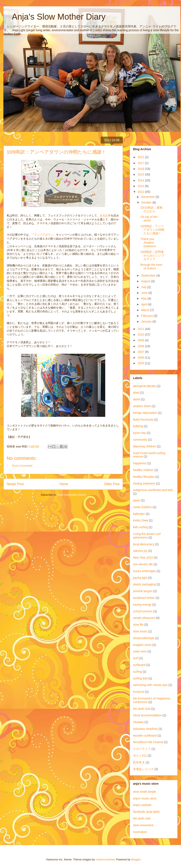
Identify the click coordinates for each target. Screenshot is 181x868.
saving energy (142, 605)
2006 (141, 358)
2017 (141, 163)
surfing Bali (140, 678)
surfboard (139, 665)
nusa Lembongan (144, 571)
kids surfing (140, 527)
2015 (141, 174)
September (149, 275)
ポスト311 (140, 756)
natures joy (140, 551)
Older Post (112, 484)
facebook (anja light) (146, 812)
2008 (141, 346)
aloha (137, 399)
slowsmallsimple (144, 638)
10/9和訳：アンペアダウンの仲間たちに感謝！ (152, 230)
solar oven (140, 651)
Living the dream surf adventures (147, 536)
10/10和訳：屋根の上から (151, 209)
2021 (141, 157)
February (147, 316)
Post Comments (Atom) (71, 495)
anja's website (142, 805)
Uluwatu (138, 722)
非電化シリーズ (143, 769)
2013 (141, 186)
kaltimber (139, 514)
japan (137, 500)
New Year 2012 (143, 558)
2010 (141, 335)
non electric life (143, 564)
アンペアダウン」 (45, 235)
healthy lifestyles (144, 477)
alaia (136, 393)
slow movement (143, 825)
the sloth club (142, 709)
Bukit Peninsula (143, 420)
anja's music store (145, 798)
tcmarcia (139, 692)
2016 (141, 169)
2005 (141, 363)
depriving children (145, 446)
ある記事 (105, 215)
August (146, 281)
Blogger (136, 859)
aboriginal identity (144, 386)
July (144, 287)
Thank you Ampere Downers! (148, 243)
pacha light (140, 578)
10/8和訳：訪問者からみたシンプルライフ (152, 255)
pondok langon (143, 591)
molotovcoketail (105, 859)
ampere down (142, 406)
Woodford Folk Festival (148, 742)
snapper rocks (142, 645)
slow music (140, 631)
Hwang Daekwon (144, 483)
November (148, 197)
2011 (141, 329)
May (144, 298)
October (147, 202)
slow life (138, 625)
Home (64, 484)
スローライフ (142, 749)
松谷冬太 (139, 762)
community (140, 440)
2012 (141, 192)
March (146, 310)
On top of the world (149, 219)
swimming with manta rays (150, 685)
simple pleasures (144, 618)
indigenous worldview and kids (153, 490)
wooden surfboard (145, 736)
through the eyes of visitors (151, 267)
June (145, 293)
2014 (141, 180)
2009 (141, 340)
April (144, 304)
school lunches (143, 611)
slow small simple (144, 792)
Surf (136, 658)
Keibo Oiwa (141, 520)
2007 (141, 352)
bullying (138, 426)
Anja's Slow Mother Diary (55, 17)
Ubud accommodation (147, 715)
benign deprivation (145, 413)
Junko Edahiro (142, 507)
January (147, 321)
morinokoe (140, 832)
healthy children (143, 470)
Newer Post (15, 484)
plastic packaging (144, 584)
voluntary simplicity (145, 729)
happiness (140, 463)
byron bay (139, 433)
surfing (137, 672)
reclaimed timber (144, 598)
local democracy (144, 544)
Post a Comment (22, 466)
